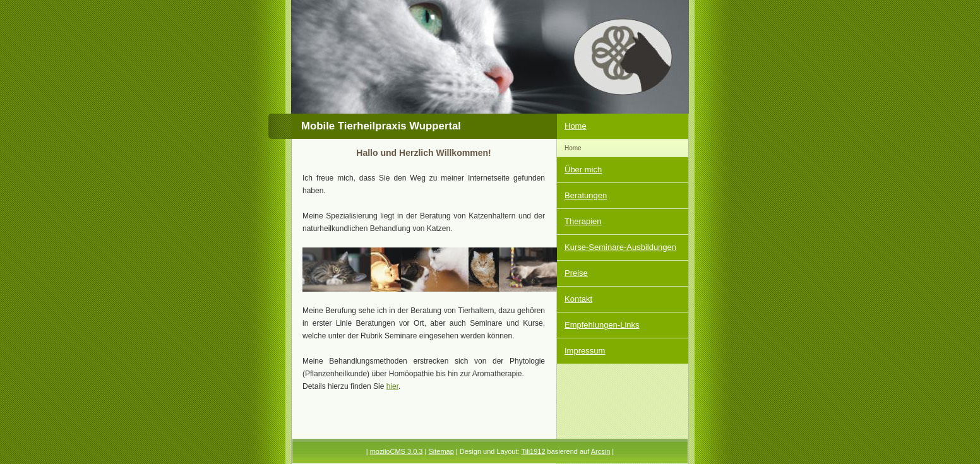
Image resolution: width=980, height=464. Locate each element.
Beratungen (586, 195)
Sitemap (441, 451)
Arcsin (601, 451)
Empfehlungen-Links (602, 325)
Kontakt (578, 299)
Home (576, 126)
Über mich (583, 170)
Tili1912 (533, 451)
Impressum (585, 351)
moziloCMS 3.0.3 (397, 451)
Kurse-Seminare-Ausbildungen (620, 247)
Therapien (583, 221)
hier (392, 386)
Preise (576, 273)
